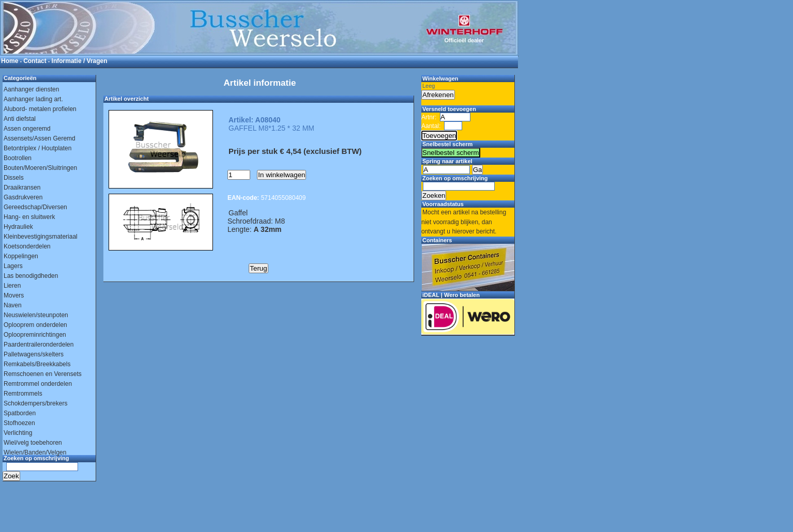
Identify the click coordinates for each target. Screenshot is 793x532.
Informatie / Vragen (80, 61)
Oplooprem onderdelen (35, 325)
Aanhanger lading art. (33, 99)
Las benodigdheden (31, 276)
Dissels (14, 178)
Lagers (13, 266)
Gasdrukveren (23, 197)
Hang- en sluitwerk (29, 217)
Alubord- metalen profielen (40, 109)
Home (10, 61)
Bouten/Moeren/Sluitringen (40, 168)
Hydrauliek (18, 227)
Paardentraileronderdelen (39, 345)
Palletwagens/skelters (34, 354)
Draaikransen (22, 187)
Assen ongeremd (27, 129)
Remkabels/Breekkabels (37, 364)
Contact (35, 61)
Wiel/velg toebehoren (33, 443)
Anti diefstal (20, 119)
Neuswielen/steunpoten (36, 315)
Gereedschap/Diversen (35, 207)
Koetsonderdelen (27, 246)
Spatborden (20, 413)
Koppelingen (21, 256)
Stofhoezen (19, 423)
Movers (14, 295)
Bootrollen (18, 158)
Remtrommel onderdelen (38, 384)
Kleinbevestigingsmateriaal (41, 237)
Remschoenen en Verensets (43, 374)
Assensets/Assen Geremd (40, 138)
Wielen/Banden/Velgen (35, 452)
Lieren (12, 286)
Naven (13, 305)
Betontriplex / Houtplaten (37, 148)
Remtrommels (23, 394)
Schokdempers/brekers (35, 403)
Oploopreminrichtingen (35, 335)
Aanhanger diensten (31, 89)
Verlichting (18, 433)
